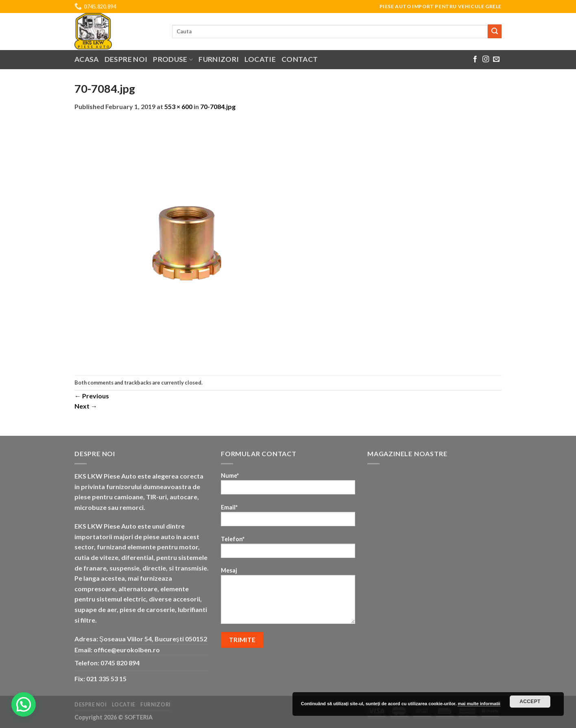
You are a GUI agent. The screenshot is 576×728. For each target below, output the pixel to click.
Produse (173, 59)
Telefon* (288, 550)
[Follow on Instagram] (486, 59)
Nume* (288, 486)
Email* (288, 518)
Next (86, 406)
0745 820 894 (120, 663)
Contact (300, 59)
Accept (530, 702)
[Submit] (495, 31)
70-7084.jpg (218, 106)
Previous (92, 396)
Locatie (260, 59)
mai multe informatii (479, 704)
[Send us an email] (496, 59)
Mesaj (288, 598)
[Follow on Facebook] (475, 59)
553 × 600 (178, 106)
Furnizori (219, 59)
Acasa (87, 59)
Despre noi (126, 59)
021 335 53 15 (106, 679)
